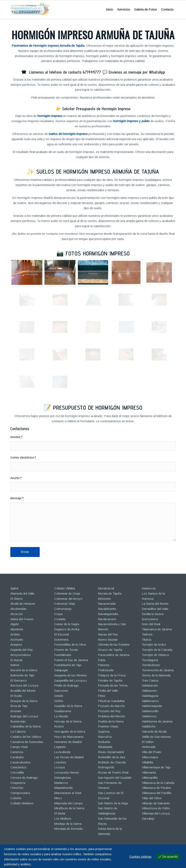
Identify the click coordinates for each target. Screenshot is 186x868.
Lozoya (59, 767)
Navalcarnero (107, 619)
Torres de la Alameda (156, 675)
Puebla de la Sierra (111, 721)
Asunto (16, 478)
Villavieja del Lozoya (156, 813)
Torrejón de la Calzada (157, 650)
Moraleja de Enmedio (69, 829)
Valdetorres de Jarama (157, 721)
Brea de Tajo (19, 706)
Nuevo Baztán (108, 640)
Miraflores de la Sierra (69, 808)
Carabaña (17, 757)
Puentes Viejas (108, 726)
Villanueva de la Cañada (158, 783)
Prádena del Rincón (111, 716)
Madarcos (61, 783)
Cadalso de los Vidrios (26, 737)
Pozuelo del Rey (109, 711)
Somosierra (150, 619)
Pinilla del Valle (108, 691)
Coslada (60, 619)
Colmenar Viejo (65, 604)
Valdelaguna (150, 696)
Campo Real (19, 747)
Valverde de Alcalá (154, 731)
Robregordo (106, 767)
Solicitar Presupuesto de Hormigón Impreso (96, 109)
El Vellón (148, 742)
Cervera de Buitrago (24, 778)
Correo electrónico (23, 458)
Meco (58, 798)
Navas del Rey (108, 634)
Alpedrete (17, 629)
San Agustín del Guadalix (115, 778)
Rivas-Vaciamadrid (111, 752)
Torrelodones (151, 665)
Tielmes (147, 634)
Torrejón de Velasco (155, 655)
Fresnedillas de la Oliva (70, 644)
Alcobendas (18, 609)
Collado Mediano (22, 803)
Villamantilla (150, 778)
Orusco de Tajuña (110, 650)
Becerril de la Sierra (24, 670)
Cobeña (16, 798)
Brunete (16, 711)
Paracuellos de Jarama (114, 655)
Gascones (61, 691)
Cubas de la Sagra (67, 624)
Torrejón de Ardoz (154, 644)
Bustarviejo (18, 721)
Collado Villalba (65, 588)
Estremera (61, 640)
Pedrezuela (106, 670)
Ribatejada (105, 747)
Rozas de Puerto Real (113, 772)
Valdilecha (149, 726)
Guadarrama (63, 711)
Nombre (16, 437)
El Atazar (16, 660)
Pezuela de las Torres (113, 685)
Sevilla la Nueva (153, 614)
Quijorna (104, 731)
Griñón (59, 701)
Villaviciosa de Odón (156, 808)
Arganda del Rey (22, 650)
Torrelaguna (150, 660)
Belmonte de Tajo (22, 675)
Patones (104, 665)
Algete (15, 624)
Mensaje (17, 498)
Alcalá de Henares (23, 604)
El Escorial (61, 634)
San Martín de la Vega (113, 803)
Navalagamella (108, 614)
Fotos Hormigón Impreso (98, 253)
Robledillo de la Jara (112, 757)
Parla (102, 660)
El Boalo (16, 696)
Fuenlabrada (63, 655)
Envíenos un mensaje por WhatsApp (137, 72)
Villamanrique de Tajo (156, 767)
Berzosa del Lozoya (24, 685)
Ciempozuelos (20, 793)
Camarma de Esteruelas (27, 742)
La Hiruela (61, 716)
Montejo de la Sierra (68, 824)
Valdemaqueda (152, 706)
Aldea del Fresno (22, 619)
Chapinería (18, 783)
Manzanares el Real (68, 793)
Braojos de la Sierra (24, 701)
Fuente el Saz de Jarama (71, 660)
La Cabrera (18, 731)
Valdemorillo (150, 711)
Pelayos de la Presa (112, 675)
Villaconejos (150, 757)
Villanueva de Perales (156, 788)
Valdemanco (150, 701)
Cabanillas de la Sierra (25, 726)
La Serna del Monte (155, 604)
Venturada (149, 747)
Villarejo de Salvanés (156, 803)
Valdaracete (150, 685)
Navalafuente (107, 609)
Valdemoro (149, 716)
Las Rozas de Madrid (69, 757)
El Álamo (17, 599)
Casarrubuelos (20, 762)
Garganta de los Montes (70, 675)
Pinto (102, 696)
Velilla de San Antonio (156, 737)
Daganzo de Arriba (67, 629)
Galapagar (61, 670)
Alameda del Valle (22, 593)
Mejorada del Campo (68, 803)
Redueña (104, 742)
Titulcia (147, 640)
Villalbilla (147, 762)
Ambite (15, 634)
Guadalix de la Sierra (68, 706)
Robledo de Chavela (112, 762)
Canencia (17, 752)
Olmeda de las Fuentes (114, 644)
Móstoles (104, 599)
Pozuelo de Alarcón (111, 706)
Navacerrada (107, 604)
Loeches (60, 762)
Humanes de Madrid (68, 742)
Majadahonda (63, 788)
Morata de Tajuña (110, 593)
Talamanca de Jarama (157, 629)
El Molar (60, 813)
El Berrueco (18, 680)
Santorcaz (149, 588)
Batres (15, 665)
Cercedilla (17, 772)
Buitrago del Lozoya (24, 716)
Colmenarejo (63, 609)
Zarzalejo (148, 819)
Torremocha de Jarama (158, 670)
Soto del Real (151, 624)
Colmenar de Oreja (67, 593)
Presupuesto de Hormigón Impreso (98, 407)
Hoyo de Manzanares (69, 737)
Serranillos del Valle (155, 609)
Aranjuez (16, 644)
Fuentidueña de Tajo (68, 665)
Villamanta (149, 772)
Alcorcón (17, 614)
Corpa (58, 614)
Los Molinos (63, 819)
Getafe (59, 696)
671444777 (92, 72)
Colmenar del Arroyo (68, 599)
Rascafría (105, 737)
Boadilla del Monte (23, 691)
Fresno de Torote (66, 650)
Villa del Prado (152, 752)
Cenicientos (18, 767)
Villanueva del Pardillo (157, 793)
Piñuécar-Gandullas (111, 701)
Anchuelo (17, 640)
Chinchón (17, 788)
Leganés (60, 747)
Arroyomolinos (21, 655)
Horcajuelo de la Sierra (70, 731)
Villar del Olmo (152, 798)
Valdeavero (149, 691)
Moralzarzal (106, 588)
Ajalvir (14, 588)
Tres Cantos (150, 680)
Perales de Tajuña (110, 680)
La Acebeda (62, 752)
